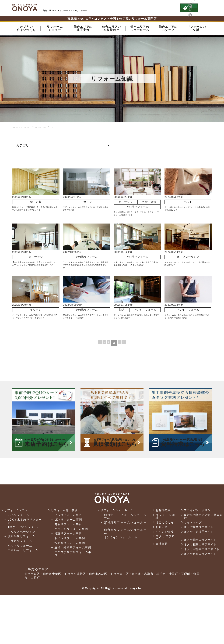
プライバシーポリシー (198, 557)
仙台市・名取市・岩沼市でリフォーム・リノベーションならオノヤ (25, 8)
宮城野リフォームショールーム (124, 570)
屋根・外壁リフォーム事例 (72, 595)
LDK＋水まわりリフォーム (25, 567)
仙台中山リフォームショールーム (124, 563)
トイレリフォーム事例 (69, 585)
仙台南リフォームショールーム (124, 578)
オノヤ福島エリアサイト (200, 591)
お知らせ (160, 573)
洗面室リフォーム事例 (69, 589)
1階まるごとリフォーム (24, 573)
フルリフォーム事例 (68, 561)
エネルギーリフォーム (23, 597)
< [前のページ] (94, 389)
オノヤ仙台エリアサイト (200, 586)
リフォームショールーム (116, 557)
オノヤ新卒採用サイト (198, 573)
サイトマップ (192, 569)
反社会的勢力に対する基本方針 (203, 563)
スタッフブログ (164, 584)
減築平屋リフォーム (21, 583)
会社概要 (160, 590)
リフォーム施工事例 (64, 557)
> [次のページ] (130, 389)
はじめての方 (164, 569)
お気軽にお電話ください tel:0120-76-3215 (162, 8)
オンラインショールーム (120, 584)
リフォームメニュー (18, 557)
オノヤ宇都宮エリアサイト (201, 596)
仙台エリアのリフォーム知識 (85, 128)
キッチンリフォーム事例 (71, 575)
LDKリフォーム (18, 561)
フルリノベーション (21, 578)
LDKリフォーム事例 (68, 566)
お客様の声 (162, 557)
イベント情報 (164, 578)
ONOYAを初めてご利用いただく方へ (129, 8)
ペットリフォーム (20, 592)
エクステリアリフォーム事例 (72, 603)
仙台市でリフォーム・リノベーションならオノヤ (39, 128)
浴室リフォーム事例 (68, 580)
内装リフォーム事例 (68, 571)
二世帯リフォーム (20, 587)
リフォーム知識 (164, 563)
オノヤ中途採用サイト (198, 578)
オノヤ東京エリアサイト (200, 600)
